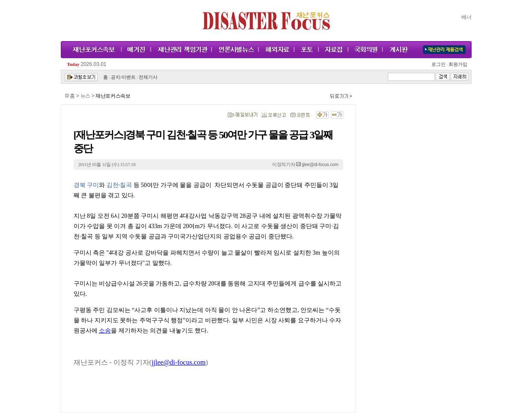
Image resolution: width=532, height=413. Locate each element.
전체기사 (148, 77)
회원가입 (458, 64)
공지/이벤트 (123, 77)
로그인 (440, 64)
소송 (105, 331)
